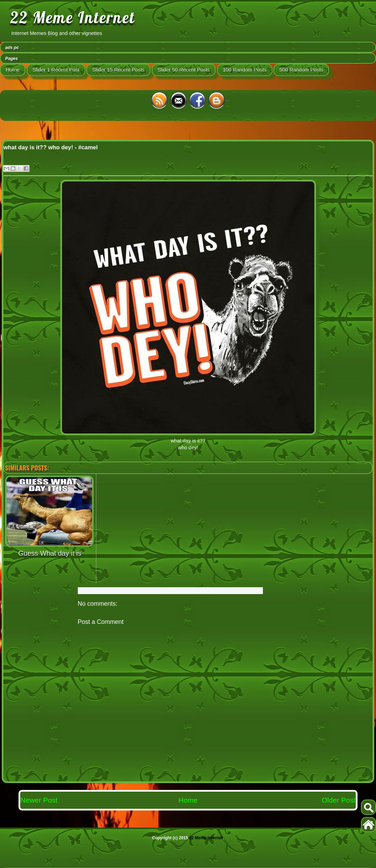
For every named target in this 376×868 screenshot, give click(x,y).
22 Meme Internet (73, 17)
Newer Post (39, 800)
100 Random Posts (245, 70)
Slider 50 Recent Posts (184, 70)
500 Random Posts (301, 70)
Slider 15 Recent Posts (118, 70)
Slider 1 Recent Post (56, 70)
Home (13, 70)
